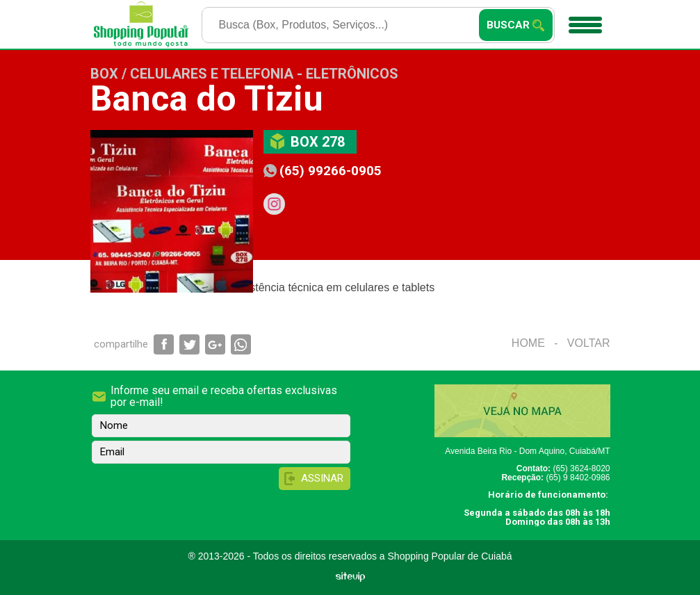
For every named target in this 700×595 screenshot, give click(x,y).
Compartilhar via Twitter (189, 344)
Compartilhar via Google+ (215, 344)
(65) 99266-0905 (331, 171)
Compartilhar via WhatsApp (241, 344)
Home (528, 343)
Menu (584, 20)
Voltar (589, 343)
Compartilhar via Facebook (164, 344)
